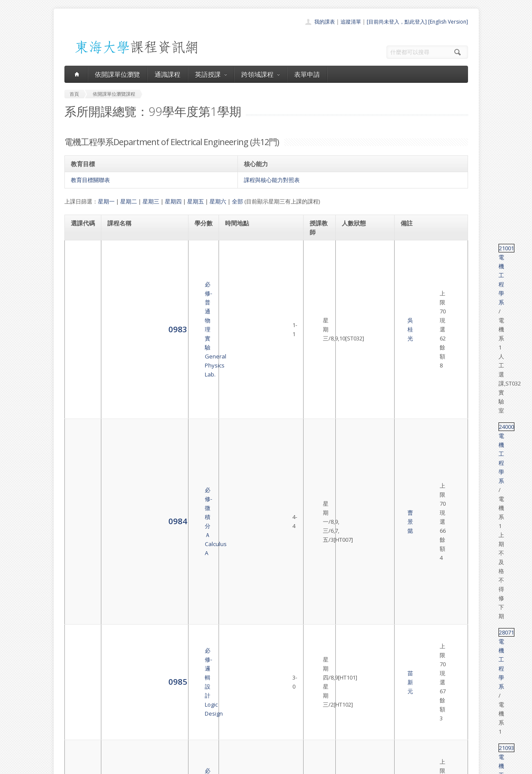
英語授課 (211, 74)
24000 (409, 282)
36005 (409, 599)
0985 (80, 321)
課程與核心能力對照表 (272, 180)
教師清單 (244, 741)
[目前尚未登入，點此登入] (397, 22)
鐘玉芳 (318, 398)
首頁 (239, 684)
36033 (409, 367)
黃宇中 (318, 475)
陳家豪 (318, 372)
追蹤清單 (351, 22)
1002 (80, 509)
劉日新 (318, 539)
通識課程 (167, 74)
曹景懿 (318, 291)
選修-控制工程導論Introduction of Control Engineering (137, 574)
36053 (409, 569)
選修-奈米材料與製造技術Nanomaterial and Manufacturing (139, 539)
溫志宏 (318, 510)
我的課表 (325, 22)
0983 (80, 257)
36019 (409, 505)
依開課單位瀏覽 (117, 74)
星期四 (173, 201)
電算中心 (181, 765)
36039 (409, 466)
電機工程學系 (435, 248)
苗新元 (318, 322)
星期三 (151, 201)
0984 (80, 291)
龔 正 (318, 347)
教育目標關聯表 (90, 180)
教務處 (208, 765)
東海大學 (72, 765)
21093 (409, 342)
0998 (80, 475)
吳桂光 (318, 257)
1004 (80, 539)
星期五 (196, 201)
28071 (409, 317)
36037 (409, 423)
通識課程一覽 (249, 703)
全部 (237, 201)
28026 (409, 393)
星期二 (129, 201)
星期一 (106, 201)
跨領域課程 (260, 74)
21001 (409, 248)
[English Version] (448, 22)
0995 (80, 397)
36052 (409, 535)
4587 (80, 608)
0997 (80, 431)
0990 (80, 346)
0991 (80, 372)
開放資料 (244, 732)
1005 (80, 573)
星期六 (218, 201)
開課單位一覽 (249, 694)
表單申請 (307, 74)
